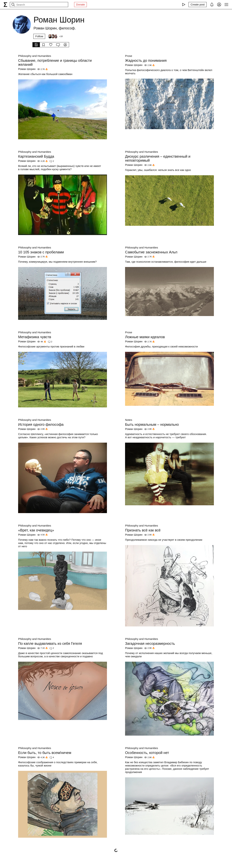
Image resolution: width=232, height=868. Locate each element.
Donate (80, 4)
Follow (39, 36)
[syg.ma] (5, 5)
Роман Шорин (27, 69)
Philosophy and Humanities (35, 56)
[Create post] (198, 5)
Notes (129, 420)
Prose (129, 56)
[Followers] (55, 36)
